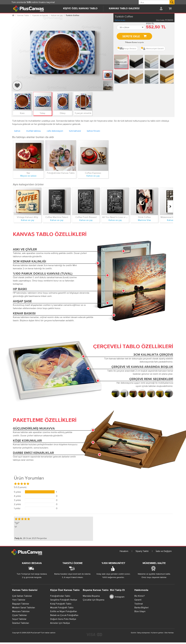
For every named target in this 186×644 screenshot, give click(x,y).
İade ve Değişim (164, 551)
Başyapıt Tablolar (21, 604)
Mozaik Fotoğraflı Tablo (62, 607)
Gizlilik (133, 633)
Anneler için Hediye (60, 623)
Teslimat (139, 604)
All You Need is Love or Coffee (118, 217)
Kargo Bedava (127, 48)
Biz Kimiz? (139, 596)
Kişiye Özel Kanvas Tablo (80, 9)
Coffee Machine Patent (57, 217)
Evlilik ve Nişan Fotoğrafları (64, 611)
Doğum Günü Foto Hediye (63, 619)
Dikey (63, 113)
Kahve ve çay (120, 20)
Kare (22, 113)
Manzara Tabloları (21, 611)
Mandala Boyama (91, 596)
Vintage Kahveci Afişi (28, 217)
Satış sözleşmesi (144, 633)
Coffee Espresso (93, 173)
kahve (17, 131)
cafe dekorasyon (55, 131)
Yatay (42, 113)
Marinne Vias (144, 220)
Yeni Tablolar (19, 600)
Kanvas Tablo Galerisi (124, 9)
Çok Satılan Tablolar (22, 596)
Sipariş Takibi (142, 551)
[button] (131, 27)
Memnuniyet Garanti (152, 48)
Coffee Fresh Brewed (86, 217)
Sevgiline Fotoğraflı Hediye (64, 600)
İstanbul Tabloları (21, 623)
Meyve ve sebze (28, 176)
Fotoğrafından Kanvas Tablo (61, 173)
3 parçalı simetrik (83, 113)
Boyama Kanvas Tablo (96, 590)
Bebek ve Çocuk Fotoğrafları (64, 615)
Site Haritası (169, 633)
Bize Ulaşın (140, 611)
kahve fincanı (93, 131)
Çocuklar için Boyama (93, 600)
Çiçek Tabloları (20, 615)
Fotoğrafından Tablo (60, 596)
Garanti (138, 600)
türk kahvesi (75, 131)
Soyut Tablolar (19, 619)
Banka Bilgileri (141, 607)
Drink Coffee (144, 217)
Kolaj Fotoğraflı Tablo (61, 604)
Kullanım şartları (157, 633)
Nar (28, 173)
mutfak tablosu (34, 131)
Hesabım (124, 551)
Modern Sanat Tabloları (24, 607)
